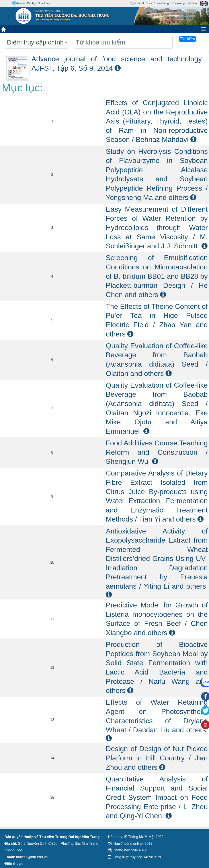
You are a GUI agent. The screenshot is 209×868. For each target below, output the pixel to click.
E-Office (192, 3)
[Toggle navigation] (203, 29)
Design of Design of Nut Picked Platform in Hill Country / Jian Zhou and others (157, 758)
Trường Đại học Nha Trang (32, 3)
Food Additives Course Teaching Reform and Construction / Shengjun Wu (157, 452)
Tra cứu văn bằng (157, 3)
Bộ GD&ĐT (137, 3)
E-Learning (178, 3)
